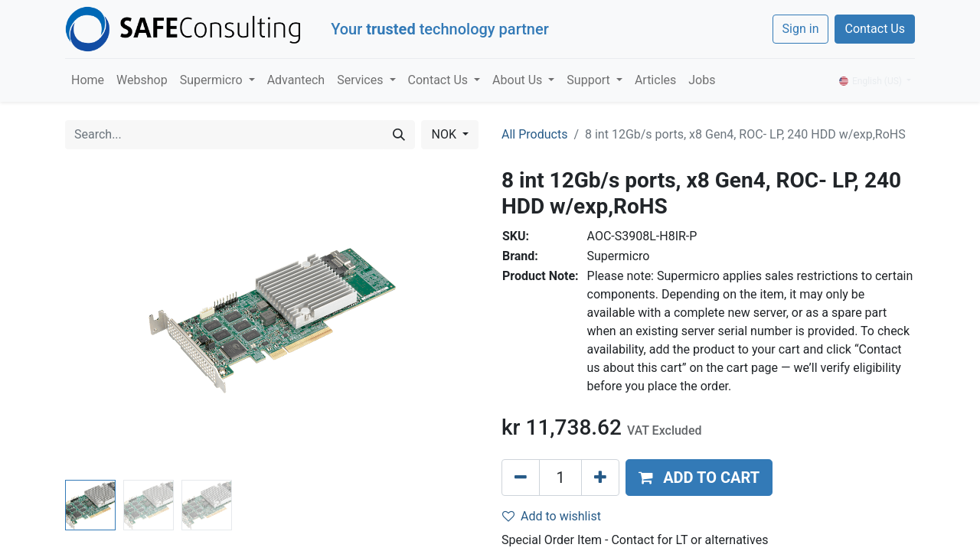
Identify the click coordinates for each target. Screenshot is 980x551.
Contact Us (875, 29)
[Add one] (600, 478)
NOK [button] (445, 134)
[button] (699, 478)
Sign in (801, 29)
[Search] (399, 135)
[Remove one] (521, 478)
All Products (534, 134)
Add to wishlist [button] (552, 516)
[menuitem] (88, 80)
